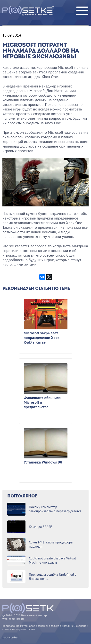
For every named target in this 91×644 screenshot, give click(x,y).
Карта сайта (10, 637)
